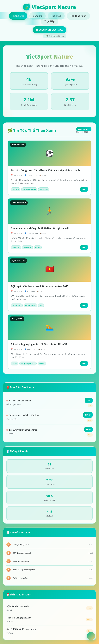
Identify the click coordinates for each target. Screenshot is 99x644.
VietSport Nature (49, 7)
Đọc (84, 189)
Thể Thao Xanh (78, 16)
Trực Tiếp (49, 21)
